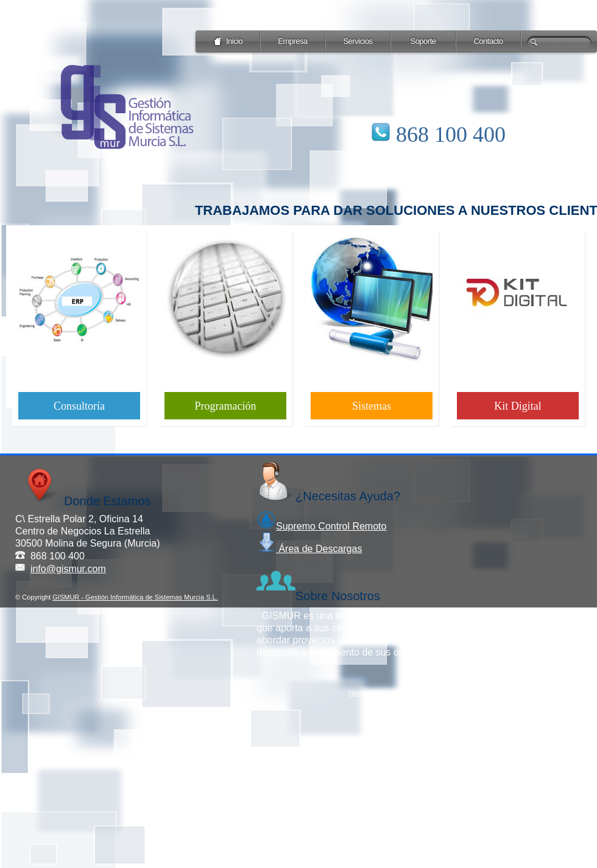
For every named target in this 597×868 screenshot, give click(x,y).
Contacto (488, 41)
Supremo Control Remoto (321, 526)
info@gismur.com (68, 569)
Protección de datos (434, 693)
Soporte (423, 41)
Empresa (293, 41)
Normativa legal (372, 693)
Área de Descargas (309, 549)
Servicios (358, 41)
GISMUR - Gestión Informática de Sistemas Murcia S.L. (135, 597)
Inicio (228, 41)
